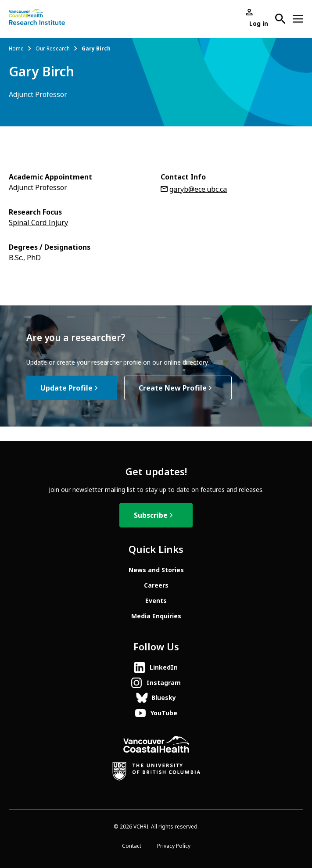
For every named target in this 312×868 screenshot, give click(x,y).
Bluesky (164, 698)
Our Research (53, 49)
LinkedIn (164, 667)
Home (16, 49)
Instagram (164, 683)
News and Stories (156, 570)
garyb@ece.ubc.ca (198, 189)
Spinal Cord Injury (38, 223)
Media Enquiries (156, 616)
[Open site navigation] (298, 19)
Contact (132, 846)
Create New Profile (173, 388)
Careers (156, 585)
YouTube (164, 713)
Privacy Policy (174, 846)
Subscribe (151, 515)
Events (156, 601)
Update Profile (66, 388)
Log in (259, 24)
